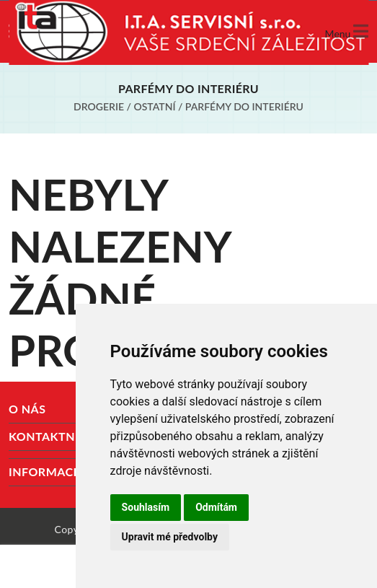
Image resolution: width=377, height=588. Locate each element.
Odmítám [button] (216, 507)
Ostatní (154, 106)
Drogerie (99, 106)
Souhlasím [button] (146, 507)
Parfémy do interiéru (244, 106)
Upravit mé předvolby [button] (170, 537)
